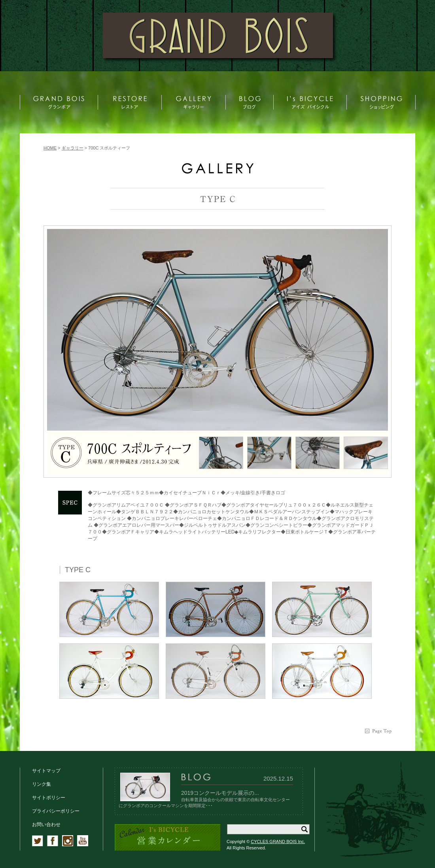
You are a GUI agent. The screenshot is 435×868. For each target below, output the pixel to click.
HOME (50, 148)
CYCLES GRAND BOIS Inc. (278, 842)
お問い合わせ (46, 825)
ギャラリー (73, 148)
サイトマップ (46, 771)
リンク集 (42, 784)
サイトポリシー (49, 798)
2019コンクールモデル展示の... (220, 793)
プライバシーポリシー (56, 811)
